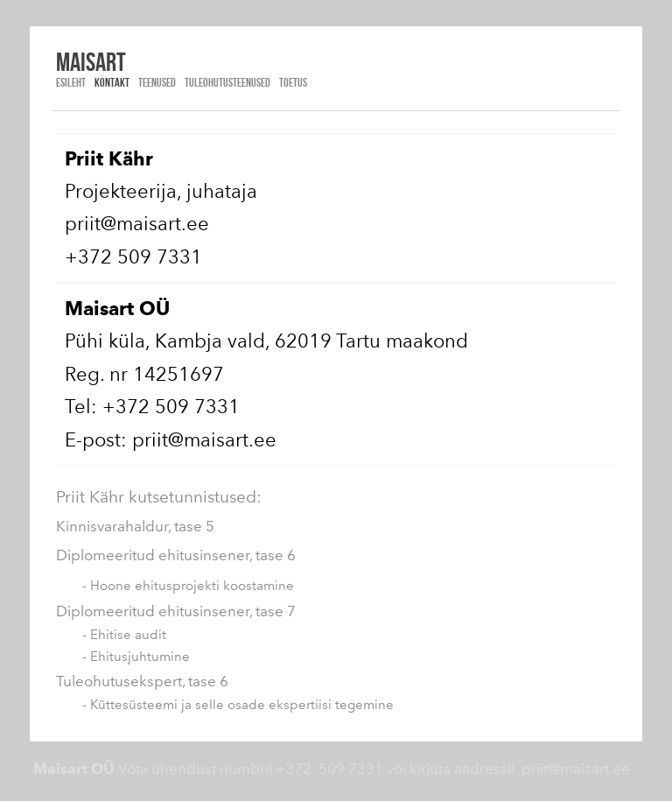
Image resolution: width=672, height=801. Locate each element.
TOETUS (293, 82)
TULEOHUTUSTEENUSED (227, 82)
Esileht (71, 82)
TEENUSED (157, 82)
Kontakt (112, 82)
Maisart (91, 61)
